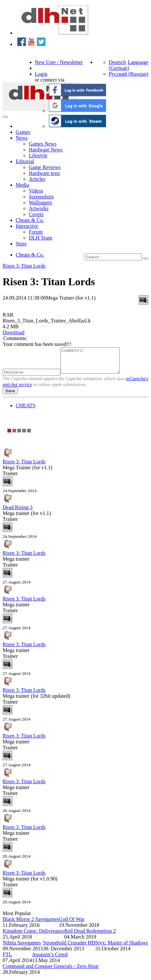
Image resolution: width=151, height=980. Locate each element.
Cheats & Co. (30, 220)
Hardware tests (44, 173)
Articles (37, 179)
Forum (36, 232)
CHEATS (25, 410)
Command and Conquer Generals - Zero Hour (51, 971)
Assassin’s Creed (50, 959)
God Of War (72, 924)
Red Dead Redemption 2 (90, 936)
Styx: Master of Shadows (122, 948)
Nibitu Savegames (22, 948)
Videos (36, 191)
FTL (7, 959)
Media (22, 185)
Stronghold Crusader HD (69, 948)
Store (21, 244)
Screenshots (41, 197)
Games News (43, 144)
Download (14, 332)
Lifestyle (38, 156)
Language (138, 62)
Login (41, 74)
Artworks (39, 208)
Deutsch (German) (119, 65)
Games (23, 132)
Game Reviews (45, 167)
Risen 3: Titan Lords (24, 266)
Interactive (27, 226)
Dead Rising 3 (18, 512)
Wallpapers (41, 202)
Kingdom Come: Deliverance (33, 936)
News (22, 138)
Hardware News (46, 150)
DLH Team (41, 238)
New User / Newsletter (59, 62)
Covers (36, 214)
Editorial (25, 161)
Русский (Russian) (129, 74)
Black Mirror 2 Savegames (31, 924)
